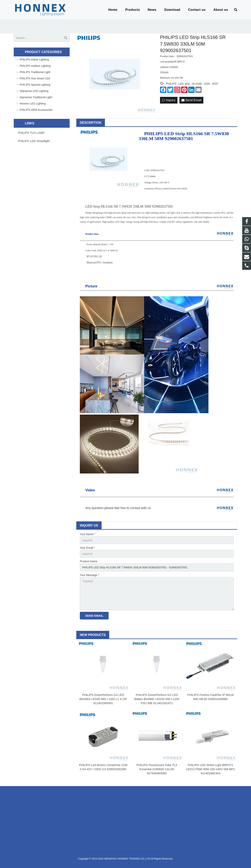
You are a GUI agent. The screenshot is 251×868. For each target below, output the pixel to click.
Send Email (191, 100)
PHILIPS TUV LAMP (31, 133)
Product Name (89, 561)
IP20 (215, 84)
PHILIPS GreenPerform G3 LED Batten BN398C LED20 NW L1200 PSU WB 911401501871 (157, 699)
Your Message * (89, 575)
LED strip (184, 84)
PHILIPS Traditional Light (35, 72)
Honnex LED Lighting (33, 104)
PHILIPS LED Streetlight (34, 141)
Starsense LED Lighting (34, 91)
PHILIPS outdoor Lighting (35, 66)
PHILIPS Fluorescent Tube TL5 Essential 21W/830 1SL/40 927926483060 (157, 769)
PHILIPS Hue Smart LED (35, 78)
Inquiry (169, 100)
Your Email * (87, 548)
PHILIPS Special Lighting (35, 85)
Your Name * (88, 534)
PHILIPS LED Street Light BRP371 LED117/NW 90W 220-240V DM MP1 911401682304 (210, 769)
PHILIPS (171, 84)
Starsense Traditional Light (36, 97)
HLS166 (197, 84)
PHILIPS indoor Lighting (34, 60)
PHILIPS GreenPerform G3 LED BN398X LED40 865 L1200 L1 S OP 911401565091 (103, 699)
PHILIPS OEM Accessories (36, 110)
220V (207, 84)
